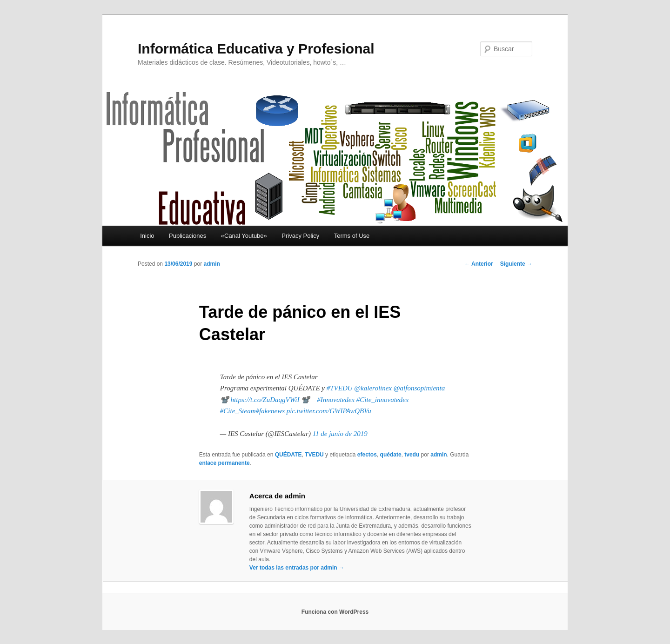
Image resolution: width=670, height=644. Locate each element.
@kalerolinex (373, 388)
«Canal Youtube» (244, 236)
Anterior (479, 264)
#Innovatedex (336, 400)
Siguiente (516, 264)
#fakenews (270, 411)
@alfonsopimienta (419, 388)
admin (211, 264)
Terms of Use (352, 236)
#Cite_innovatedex (382, 400)
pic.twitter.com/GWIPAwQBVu (329, 411)
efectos (367, 455)
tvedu (412, 455)
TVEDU (314, 455)
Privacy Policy (300, 236)
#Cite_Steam (238, 411)
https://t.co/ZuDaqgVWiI (265, 400)
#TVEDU (340, 388)
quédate (391, 455)
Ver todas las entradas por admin (297, 568)
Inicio (147, 236)
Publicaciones (188, 236)
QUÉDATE (288, 455)
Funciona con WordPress (335, 612)
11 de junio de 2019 (340, 434)
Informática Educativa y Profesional (256, 49)
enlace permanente (224, 463)
